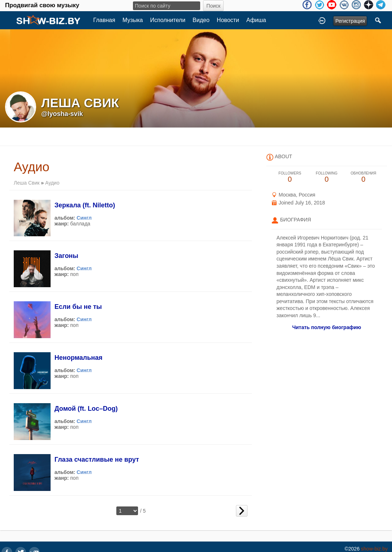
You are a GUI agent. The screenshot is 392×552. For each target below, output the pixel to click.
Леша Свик (27, 183)
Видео (201, 20)
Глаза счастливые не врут (97, 460)
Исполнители (168, 20)
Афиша (256, 20)
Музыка (133, 20)
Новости (228, 20)
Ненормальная (79, 358)
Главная (104, 20)
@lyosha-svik (62, 114)
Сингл (84, 218)
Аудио (52, 183)
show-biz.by (374, 549)
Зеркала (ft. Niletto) (85, 205)
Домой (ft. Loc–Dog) (86, 409)
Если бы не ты (78, 307)
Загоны (66, 256)
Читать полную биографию (327, 327)
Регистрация (350, 21)
